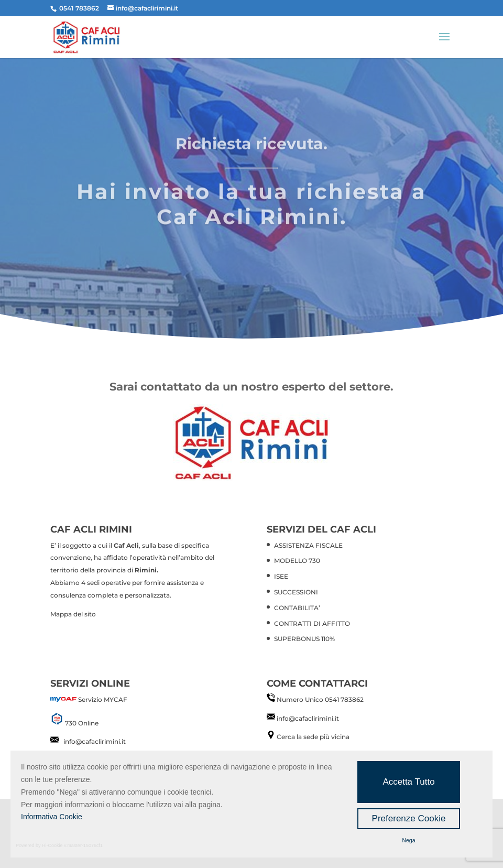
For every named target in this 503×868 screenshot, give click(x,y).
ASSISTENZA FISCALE (308, 545)
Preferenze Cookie (409, 818)
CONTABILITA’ (297, 608)
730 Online (82, 723)
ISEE (281, 576)
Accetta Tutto (408, 782)
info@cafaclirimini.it (95, 741)
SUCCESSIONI (296, 592)
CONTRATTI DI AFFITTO (312, 623)
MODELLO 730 (297, 561)
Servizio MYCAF (103, 699)
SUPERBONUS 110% (304, 639)
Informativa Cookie (52, 817)
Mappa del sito (73, 614)
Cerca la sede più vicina (313, 737)
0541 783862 (344, 699)
